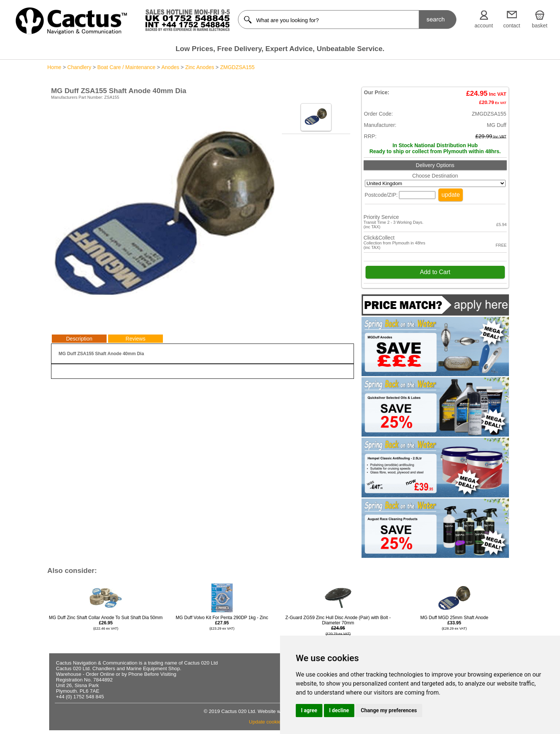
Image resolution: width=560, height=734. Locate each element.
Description (79, 339)
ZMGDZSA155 (237, 67)
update (451, 195)
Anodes (170, 67)
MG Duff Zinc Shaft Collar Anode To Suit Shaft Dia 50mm (106, 623)
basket (540, 26)
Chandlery (79, 67)
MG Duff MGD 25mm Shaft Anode (454, 623)
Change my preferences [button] (389, 710)
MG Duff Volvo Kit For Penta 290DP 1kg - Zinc (222, 623)
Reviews (136, 339)
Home (54, 67)
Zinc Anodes (199, 67)
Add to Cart (435, 272)
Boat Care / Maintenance (126, 67)
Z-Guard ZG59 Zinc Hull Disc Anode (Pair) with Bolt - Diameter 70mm (338, 631)
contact (512, 26)
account (484, 26)
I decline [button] (339, 710)
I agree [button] (309, 710)
